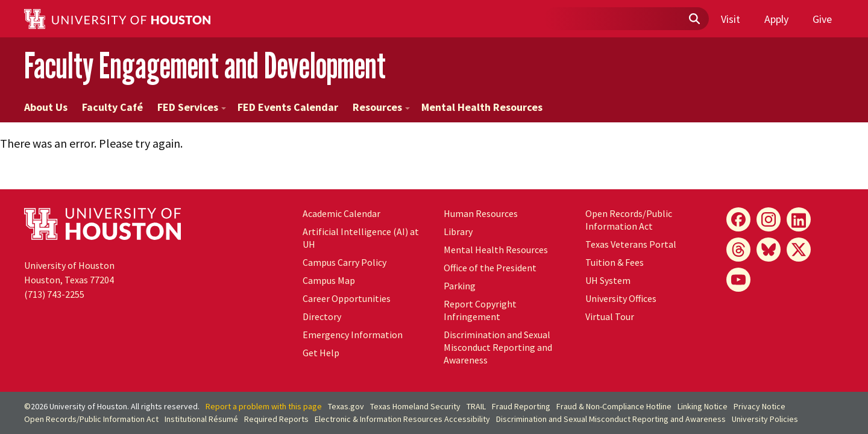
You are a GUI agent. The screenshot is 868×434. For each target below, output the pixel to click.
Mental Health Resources (482, 107)
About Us (46, 107)
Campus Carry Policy (344, 262)
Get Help (321, 353)
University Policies (765, 419)
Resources (381, 107)
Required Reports (276, 419)
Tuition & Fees (615, 262)
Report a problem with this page (264, 406)
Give (822, 19)
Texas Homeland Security (415, 406)
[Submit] (694, 19)
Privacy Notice (759, 406)
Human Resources (481, 213)
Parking (460, 286)
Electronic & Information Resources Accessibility (402, 419)
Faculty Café (112, 107)
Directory (322, 316)
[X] (799, 250)
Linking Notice (703, 406)
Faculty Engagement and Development (205, 65)
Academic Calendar (341, 213)
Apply (776, 19)
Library (458, 231)
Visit (731, 19)
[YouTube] (738, 280)
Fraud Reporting (521, 406)
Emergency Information (353, 335)
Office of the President (490, 268)
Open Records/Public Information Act (629, 220)
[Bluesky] (769, 250)
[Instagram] (769, 219)
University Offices (621, 298)
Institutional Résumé (201, 419)
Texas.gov (346, 406)
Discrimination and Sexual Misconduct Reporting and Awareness (498, 347)
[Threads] (738, 250)
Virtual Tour (610, 316)
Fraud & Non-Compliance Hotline (614, 406)
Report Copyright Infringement (480, 310)
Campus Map (329, 280)
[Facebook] (738, 219)
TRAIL (476, 406)
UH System (608, 280)
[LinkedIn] (799, 219)
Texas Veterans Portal (631, 244)
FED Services (192, 107)
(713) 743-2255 (54, 294)
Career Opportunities (347, 298)
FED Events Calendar (288, 107)
